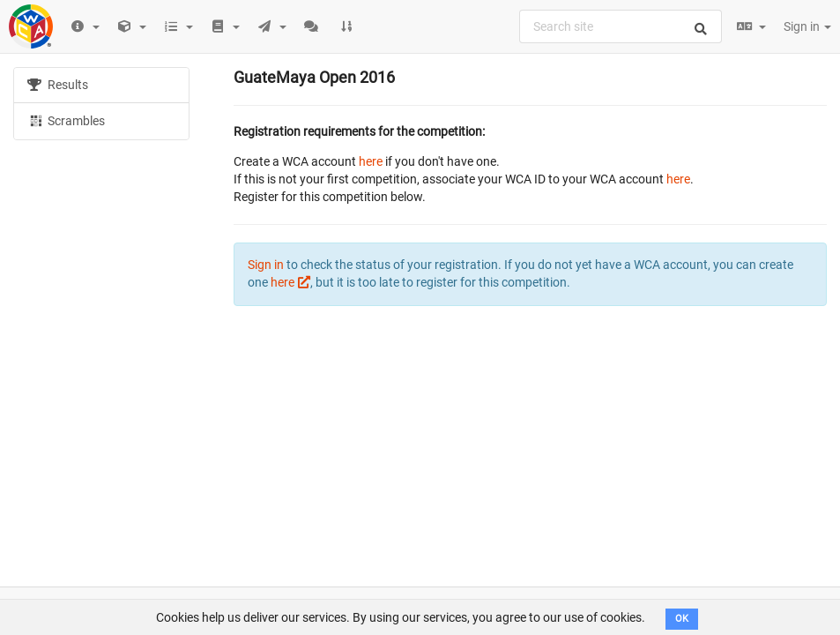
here (371, 161)
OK (682, 619)
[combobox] (621, 26)
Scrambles (66, 120)
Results (58, 85)
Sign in (807, 26)
